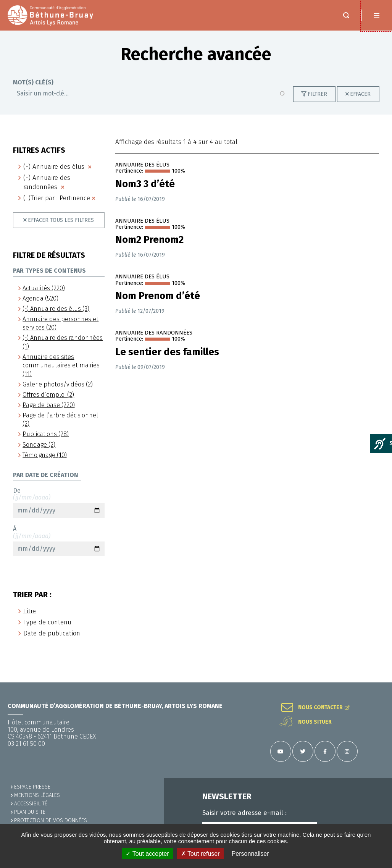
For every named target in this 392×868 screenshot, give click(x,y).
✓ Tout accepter (147, 854)
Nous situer (315, 722)
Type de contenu (47, 630)
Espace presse (32, 787)
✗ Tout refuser (200, 854)
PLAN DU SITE (30, 812)
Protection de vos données (51, 820)
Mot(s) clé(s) (33, 90)
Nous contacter (320, 708)
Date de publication (52, 641)
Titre (30, 619)
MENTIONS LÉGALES (37, 795)
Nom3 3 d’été (145, 192)
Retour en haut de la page (377, 682)
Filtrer (317, 102)
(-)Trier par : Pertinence (57, 206)
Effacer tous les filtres (61, 228)
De (59, 510)
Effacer (360, 102)
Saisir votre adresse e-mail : (244, 813)
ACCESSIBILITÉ (31, 804)
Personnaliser (250, 854)
